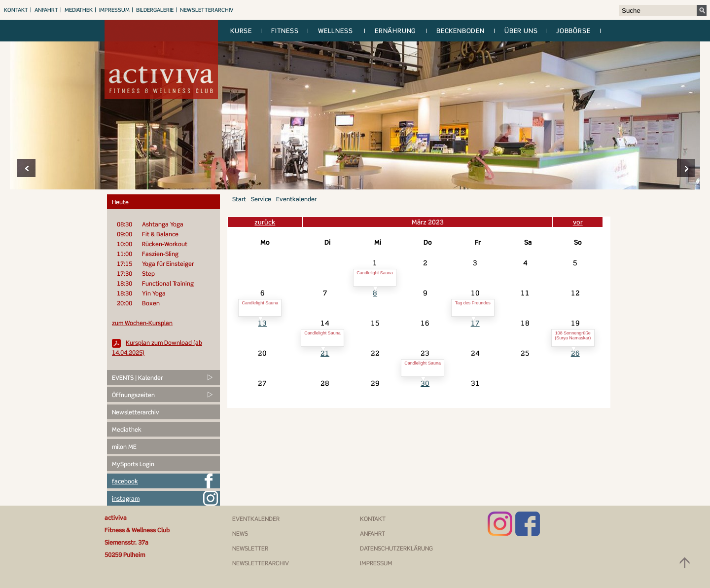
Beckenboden (461, 31)
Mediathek (79, 10)
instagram (126, 498)
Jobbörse (573, 31)
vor (578, 222)
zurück (265, 222)
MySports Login (133, 464)
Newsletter (250, 548)
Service (261, 199)
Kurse (241, 31)
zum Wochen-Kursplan (142, 323)
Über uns (521, 31)
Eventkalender (296, 199)
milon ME (124, 447)
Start (239, 199)
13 (262, 323)
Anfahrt (46, 10)
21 (325, 353)
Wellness (335, 31)
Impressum (114, 10)
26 (575, 353)
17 (475, 323)
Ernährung (395, 31)
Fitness (285, 31)
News (240, 533)
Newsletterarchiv (207, 10)
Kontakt (16, 10)
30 (425, 383)
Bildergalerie (155, 10)
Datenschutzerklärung (396, 548)
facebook (125, 481)
